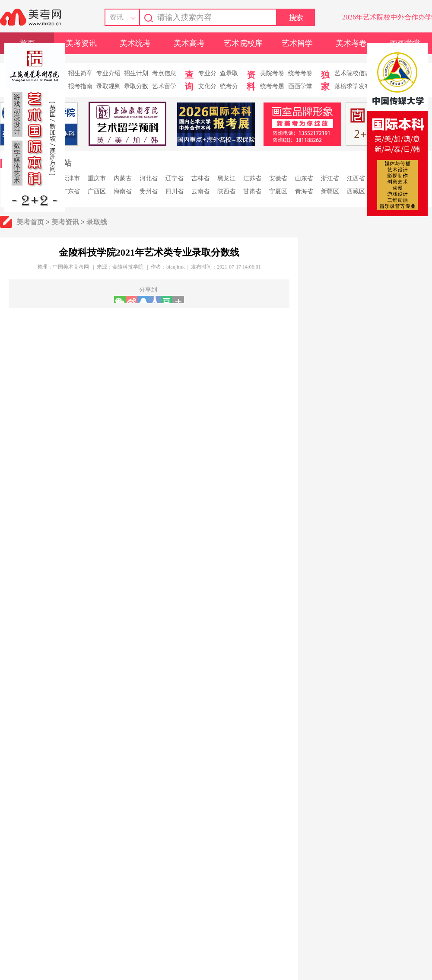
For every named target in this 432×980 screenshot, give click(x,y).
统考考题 (272, 86)
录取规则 (108, 86)
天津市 (71, 178)
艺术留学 (297, 43)
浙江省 (330, 178)
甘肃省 (252, 191)
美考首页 (30, 222)
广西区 (97, 191)
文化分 (207, 86)
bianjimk (176, 267)
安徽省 (278, 178)
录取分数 (136, 86)
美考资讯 (81, 43)
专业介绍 (108, 73)
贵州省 (149, 191)
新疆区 (330, 191)
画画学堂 (300, 86)
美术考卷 (351, 43)
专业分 (207, 73)
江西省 (356, 178)
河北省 (149, 178)
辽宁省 (175, 178)
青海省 (304, 191)
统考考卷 (300, 73)
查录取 (229, 73)
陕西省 (226, 191)
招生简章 (80, 73)
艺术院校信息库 (356, 73)
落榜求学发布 (353, 86)
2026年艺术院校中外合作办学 (387, 17)
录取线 (97, 222)
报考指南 (80, 86)
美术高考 (189, 43)
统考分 (229, 86)
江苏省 (252, 178)
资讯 (117, 17)
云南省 (200, 191)
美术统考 (135, 43)
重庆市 (97, 178)
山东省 (304, 178)
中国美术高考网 (71, 267)
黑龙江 (226, 178)
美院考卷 (272, 73)
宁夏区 (278, 191)
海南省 (123, 191)
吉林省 (200, 178)
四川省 (175, 191)
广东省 (71, 191)
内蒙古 (123, 178)
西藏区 (356, 191)
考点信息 (164, 73)
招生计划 (136, 73)
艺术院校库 (243, 43)
